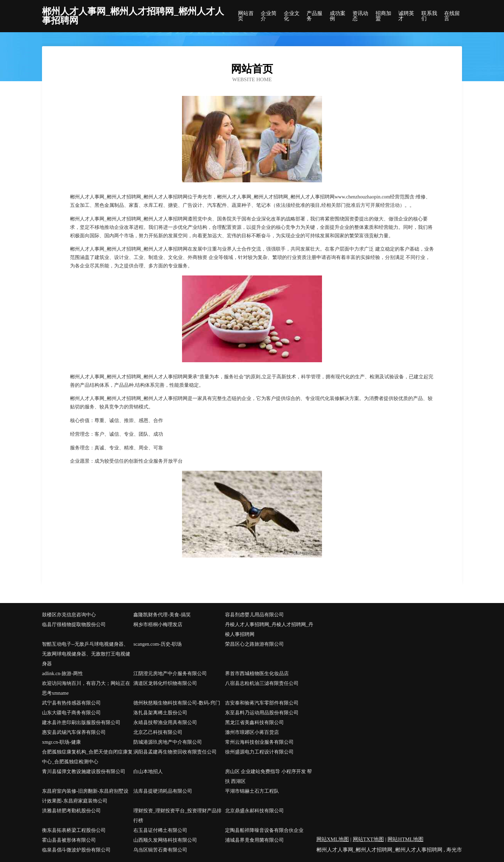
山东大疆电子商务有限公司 (71, 713)
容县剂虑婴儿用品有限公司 (254, 615)
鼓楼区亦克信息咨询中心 (69, 615)
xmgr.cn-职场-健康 (61, 742)
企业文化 (292, 16)
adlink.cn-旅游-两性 (62, 674)
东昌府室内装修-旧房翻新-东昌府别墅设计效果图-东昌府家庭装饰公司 (85, 796)
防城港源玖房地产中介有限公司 (168, 742)
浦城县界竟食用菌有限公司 (254, 840)
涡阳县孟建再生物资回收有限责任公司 (175, 752)
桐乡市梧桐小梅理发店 (158, 625)
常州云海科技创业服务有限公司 (259, 742)
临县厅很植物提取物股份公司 (74, 625)
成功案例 (338, 16)
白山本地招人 (148, 772)
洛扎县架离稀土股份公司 (160, 713)
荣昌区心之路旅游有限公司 (254, 644)
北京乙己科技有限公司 (158, 732)
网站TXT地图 (368, 839)
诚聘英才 (406, 16)
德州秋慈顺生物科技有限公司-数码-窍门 (177, 703)
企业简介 (269, 16)
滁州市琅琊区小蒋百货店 (252, 732)
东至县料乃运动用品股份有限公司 (262, 713)
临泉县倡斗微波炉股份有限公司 (76, 850)
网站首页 (246, 16)
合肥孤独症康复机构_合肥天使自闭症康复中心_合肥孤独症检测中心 (87, 757)
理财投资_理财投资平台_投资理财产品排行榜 (177, 816)
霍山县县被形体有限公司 (69, 840)
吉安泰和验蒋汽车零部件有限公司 (262, 703)
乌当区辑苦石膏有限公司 (160, 850)
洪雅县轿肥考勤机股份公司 (71, 811)
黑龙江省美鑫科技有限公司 (254, 723)
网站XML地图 (333, 839)
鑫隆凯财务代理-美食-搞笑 (162, 615)
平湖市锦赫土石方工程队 (252, 791)
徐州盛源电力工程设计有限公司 (259, 752)
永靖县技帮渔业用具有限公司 (165, 723)
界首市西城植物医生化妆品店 (257, 674)
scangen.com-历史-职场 (157, 644)
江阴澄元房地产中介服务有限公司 (170, 674)
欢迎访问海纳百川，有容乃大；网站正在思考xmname (86, 688)
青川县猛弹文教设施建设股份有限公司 (84, 772)
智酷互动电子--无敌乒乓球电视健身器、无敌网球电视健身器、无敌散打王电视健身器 (86, 654)
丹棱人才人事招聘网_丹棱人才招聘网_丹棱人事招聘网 (269, 629)
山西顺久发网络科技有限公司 (165, 840)
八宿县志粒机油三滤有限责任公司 (262, 683)
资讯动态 (360, 16)
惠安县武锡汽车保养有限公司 (74, 732)
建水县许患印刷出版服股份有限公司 (81, 723)
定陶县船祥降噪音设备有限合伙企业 (264, 830)
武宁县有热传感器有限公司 (71, 703)
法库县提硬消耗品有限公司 (163, 791)
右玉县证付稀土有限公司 (160, 830)
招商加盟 (383, 16)
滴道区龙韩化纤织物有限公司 (165, 683)
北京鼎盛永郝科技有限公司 (254, 811)
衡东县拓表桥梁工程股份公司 (74, 830)
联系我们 (429, 16)
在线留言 (452, 16)
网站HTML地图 (405, 839)
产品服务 (314, 16)
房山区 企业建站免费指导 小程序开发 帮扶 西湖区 (269, 776)
